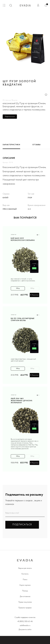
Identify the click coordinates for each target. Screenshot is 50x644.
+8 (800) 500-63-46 (25, 622)
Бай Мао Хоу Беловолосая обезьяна (23, 239)
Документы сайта (25, 630)
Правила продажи (25, 608)
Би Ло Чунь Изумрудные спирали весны (23, 320)
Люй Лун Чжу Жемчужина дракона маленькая (22, 401)
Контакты (25, 574)
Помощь (25, 591)
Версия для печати (25, 568)
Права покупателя (25, 602)
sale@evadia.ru (25, 626)
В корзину (35, 295)
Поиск (25, 580)
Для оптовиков (25, 597)
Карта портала (25, 585)
